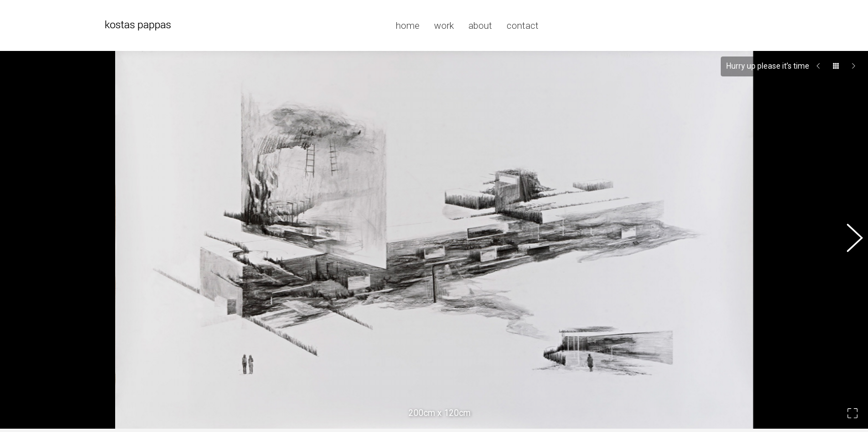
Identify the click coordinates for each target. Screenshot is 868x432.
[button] (849, 234)
